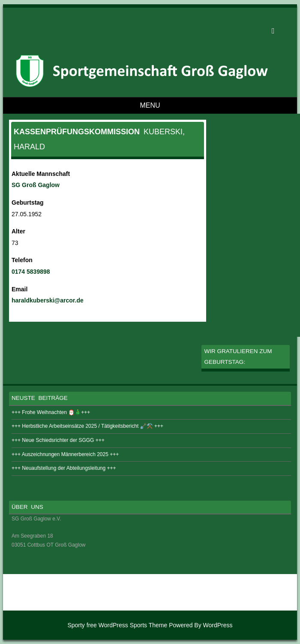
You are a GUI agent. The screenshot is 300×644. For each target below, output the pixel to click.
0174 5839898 (31, 272)
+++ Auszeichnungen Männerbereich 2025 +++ (65, 454)
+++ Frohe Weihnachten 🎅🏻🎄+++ (51, 412)
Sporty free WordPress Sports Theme (117, 625)
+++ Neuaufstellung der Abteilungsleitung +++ (64, 468)
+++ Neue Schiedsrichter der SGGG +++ (58, 440)
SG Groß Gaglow (36, 185)
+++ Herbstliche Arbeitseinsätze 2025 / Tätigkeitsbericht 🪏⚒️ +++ (87, 426)
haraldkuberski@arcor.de (48, 300)
